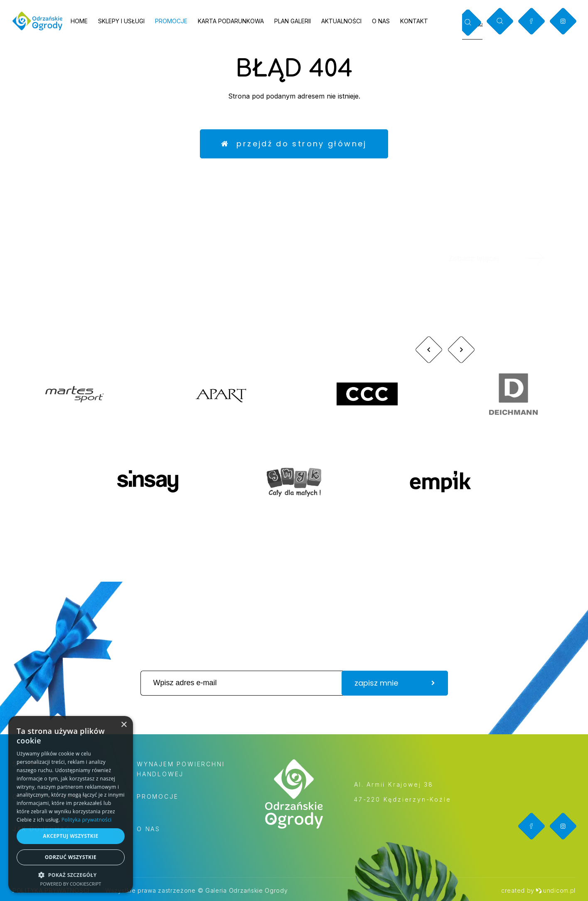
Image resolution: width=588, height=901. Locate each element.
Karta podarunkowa (231, 21)
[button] (71, 875)
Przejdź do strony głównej (294, 144)
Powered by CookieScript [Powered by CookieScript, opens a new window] (71, 884)
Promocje (171, 21)
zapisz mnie (395, 683)
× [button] (124, 725)
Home (79, 21)
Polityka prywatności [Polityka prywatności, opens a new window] (86, 820)
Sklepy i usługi (121, 21)
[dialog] (71, 804)
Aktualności (341, 21)
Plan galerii (293, 21)
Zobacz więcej (507, 258)
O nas (381, 21)
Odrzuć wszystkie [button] (71, 857)
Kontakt (414, 21)
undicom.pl (556, 890)
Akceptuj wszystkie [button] (70, 836)
